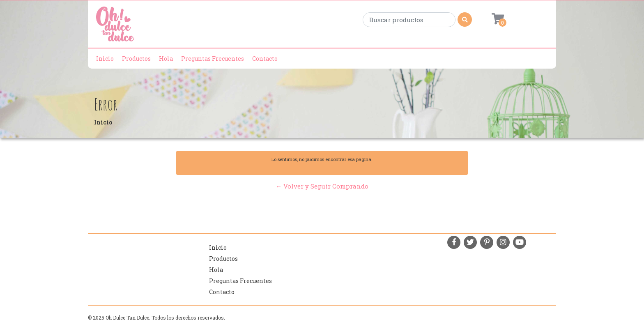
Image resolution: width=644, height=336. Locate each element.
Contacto (265, 59)
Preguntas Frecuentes (213, 59)
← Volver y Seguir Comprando (322, 186)
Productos (136, 59)
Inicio (105, 59)
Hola (166, 59)
